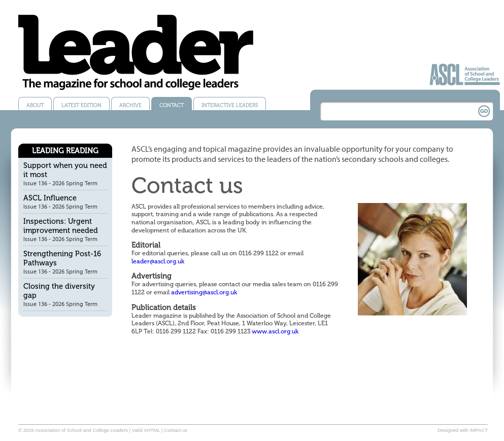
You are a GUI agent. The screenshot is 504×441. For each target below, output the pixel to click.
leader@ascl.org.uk (158, 261)
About (35, 105)
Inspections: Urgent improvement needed (61, 226)
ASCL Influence (50, 198)
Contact (172, 105)
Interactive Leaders (230, 105)
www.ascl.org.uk (275, 331)
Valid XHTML (146, 430)
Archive (130, 105)
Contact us (176, 430)
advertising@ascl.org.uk (204, 292)
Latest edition (81, 105)
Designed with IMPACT (463, 430)
